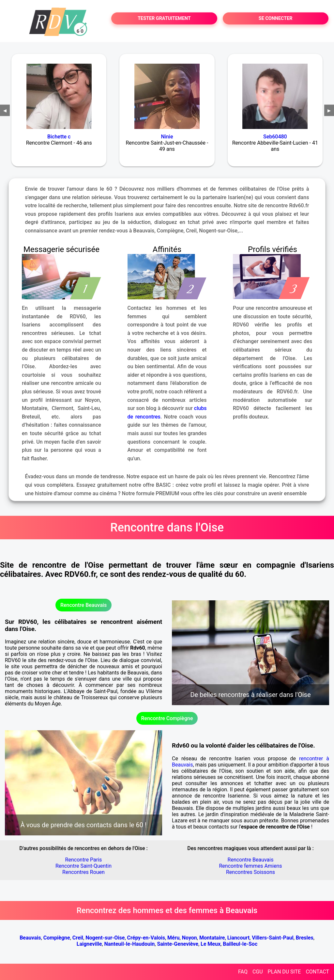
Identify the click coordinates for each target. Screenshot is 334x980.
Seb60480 (275, 137)
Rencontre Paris (84, 860)
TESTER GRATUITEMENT (164, 18)
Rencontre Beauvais (83, 605)
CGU (258, 972)
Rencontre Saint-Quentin (83, 866)
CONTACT (317, 972)
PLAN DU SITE (284, 972)
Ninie (167, 137)
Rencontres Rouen (83, 872)
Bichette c (59, 137)
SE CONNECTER (276, 18)
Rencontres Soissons (250, 872)
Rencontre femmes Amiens (250, 866)
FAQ (243, 972)
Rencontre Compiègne (167, 718)
